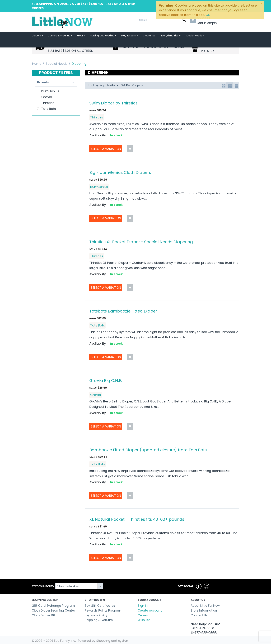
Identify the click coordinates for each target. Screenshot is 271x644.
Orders (143, 615)
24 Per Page (132, 85)
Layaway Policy (96, 615)
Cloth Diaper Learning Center (53, 611)
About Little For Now (205, 606)
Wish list (144, 620)
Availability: (98, 135)
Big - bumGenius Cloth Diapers (120, 172)
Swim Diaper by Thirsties (113, 103)
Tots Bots (98, 325)
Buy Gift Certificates (100, 606)
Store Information (204, 611)
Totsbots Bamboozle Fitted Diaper (123, 311)
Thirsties (97, 117)
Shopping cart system (113, 641)
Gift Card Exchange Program (53, 606)
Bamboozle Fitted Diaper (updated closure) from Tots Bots (148, 450)
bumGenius (99, 187)
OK (208, 15)
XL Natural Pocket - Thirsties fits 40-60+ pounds (137, 519)
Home (37, 64)
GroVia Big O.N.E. (106, 380)
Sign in (143, 606)
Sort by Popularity (103, 85)
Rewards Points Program (103, 611)
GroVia (96, 395)
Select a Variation (106, 149)
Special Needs (57, 64)
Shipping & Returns (99, 620)
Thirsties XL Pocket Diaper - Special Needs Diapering (141, 242)
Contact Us (199, 615)
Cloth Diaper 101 (43, 615)
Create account (150, 611)
